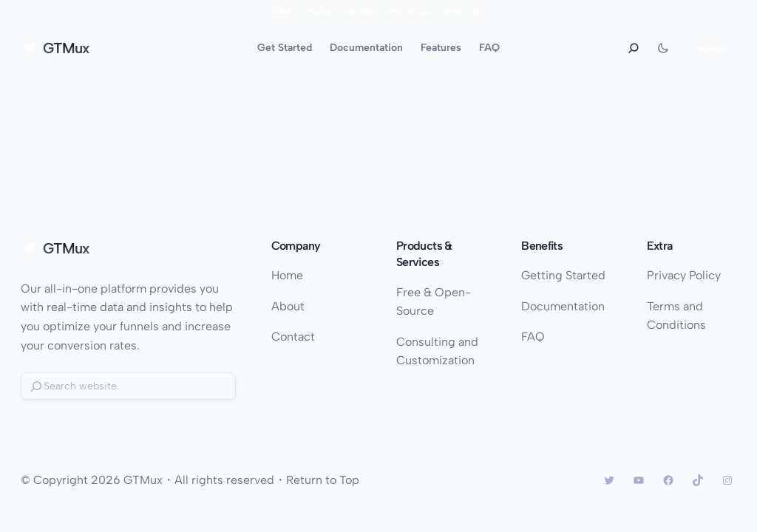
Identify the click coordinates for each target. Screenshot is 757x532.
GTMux (66, 48)
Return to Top (323, 480)
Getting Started (563, 275)
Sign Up (712, 48)
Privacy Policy (684, 275)
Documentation (563, 306)
